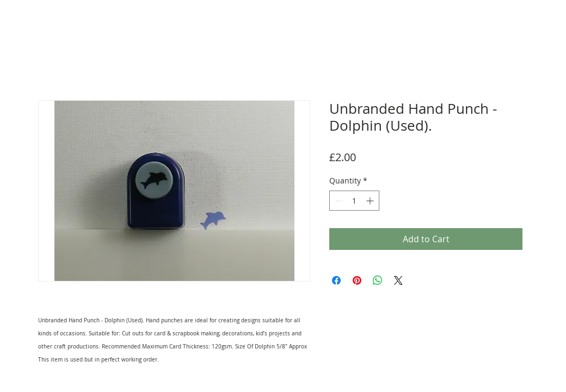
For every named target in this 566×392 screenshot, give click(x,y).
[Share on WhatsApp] (378, 280)
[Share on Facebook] (336, 280)
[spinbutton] (354, 201)
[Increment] (371, 201)
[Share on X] (398, 280)
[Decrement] (338, 201)
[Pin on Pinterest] (357, 280)
